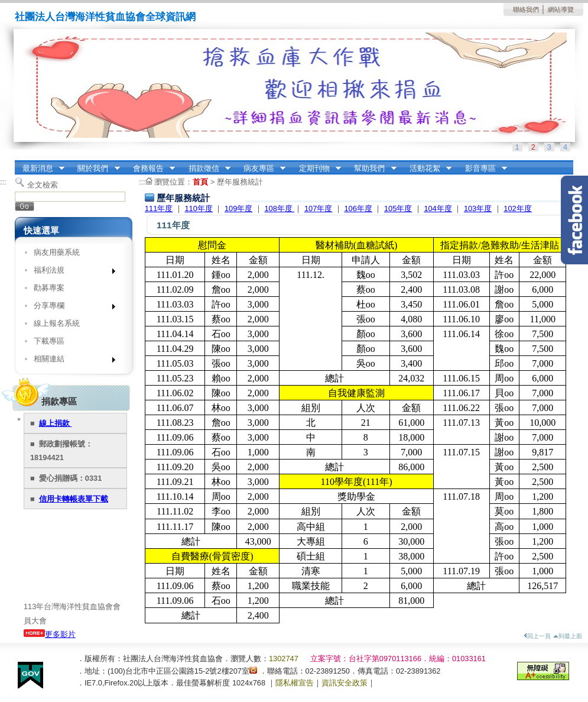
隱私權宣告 (295, 683)
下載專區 (49, 341)
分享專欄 (71, 308)
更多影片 (50, 634)
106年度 (358, 208)
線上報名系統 (57, 323)
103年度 (478, 208)
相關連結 (71, 361)
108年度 (279, 208)
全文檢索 (43, 185)
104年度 (438, 208)
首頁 (200, 182)
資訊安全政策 (345, 683)
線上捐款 (56, 423)
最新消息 (40, 169)
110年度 (198, 208)
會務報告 (150, 169)
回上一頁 (537, 636)
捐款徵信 (206, 169)
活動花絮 (427, 169)
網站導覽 (561, 9)
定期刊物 (316, 169)
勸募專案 (49, 288)
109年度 (238, 208)
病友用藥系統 (57, 252)
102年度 (517, 208)
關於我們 (95, 169)
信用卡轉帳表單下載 (74, 499)
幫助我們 (372, 169)
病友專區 (261, 169)
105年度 (398, 208)
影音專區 (482, 169)
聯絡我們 (526, 9)
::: (18, 164)
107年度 (318, 208)
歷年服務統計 (240, 182)
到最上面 (568, 636)
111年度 (159, 208)
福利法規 (71, 272)
